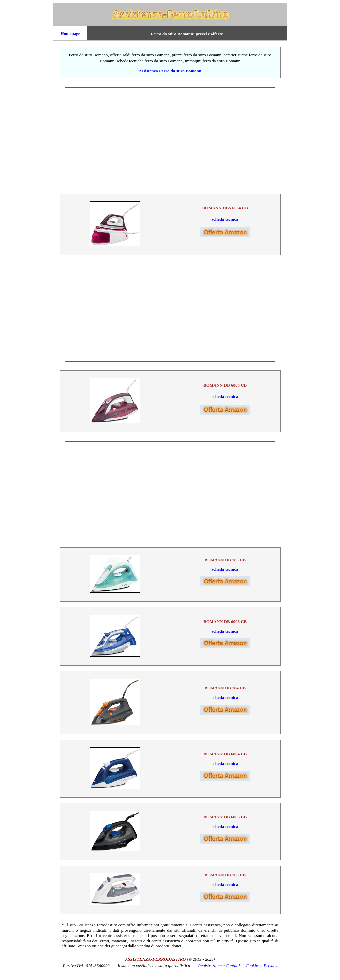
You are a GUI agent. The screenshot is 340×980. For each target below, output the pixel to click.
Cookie (252, 966)
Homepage (70, 33)
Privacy (270, 966)
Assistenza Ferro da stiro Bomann (170, 71)
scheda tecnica (225, 219)
